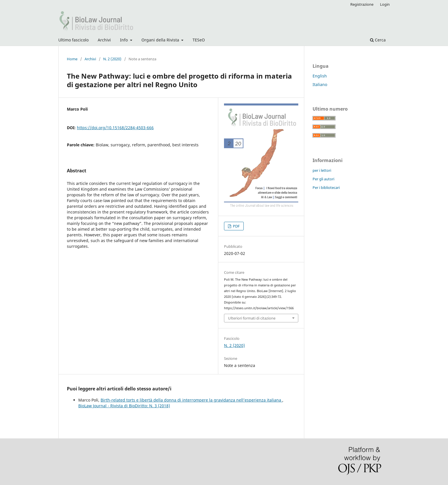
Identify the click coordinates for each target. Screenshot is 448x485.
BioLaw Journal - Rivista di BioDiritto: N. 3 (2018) (124, 406)
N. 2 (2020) (112, 59)
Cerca (378, 40)
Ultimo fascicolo (73, 40)
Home (72, 59)
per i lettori (322, 170)
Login (385, 4)
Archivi (104, 40)
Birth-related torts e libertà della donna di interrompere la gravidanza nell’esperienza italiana (191, 400)
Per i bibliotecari (326, 187)
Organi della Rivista (161, 40)
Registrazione (362, 4)
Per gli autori (323, 179)
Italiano (320, 84)
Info (124, 40)
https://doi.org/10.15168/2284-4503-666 (115, 128)
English (320, 76)
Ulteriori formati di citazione (252, 318)
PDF (236, 226)
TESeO (199, 40)
